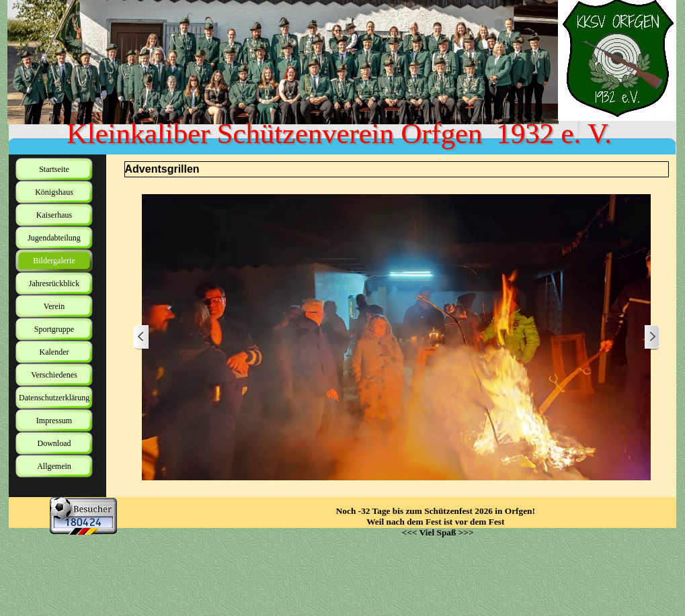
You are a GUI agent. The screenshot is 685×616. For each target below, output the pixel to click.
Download (54, 443)
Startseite (54, 169)
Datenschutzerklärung (54, 398)
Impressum (54, 421)
